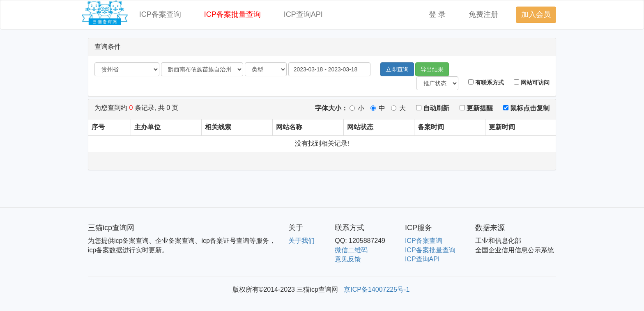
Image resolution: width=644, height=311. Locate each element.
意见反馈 (348, 259)
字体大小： (331, 108)
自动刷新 (433, 108)
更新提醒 (476, 108)
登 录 (437, 14)
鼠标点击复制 (526, 108)
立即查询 (397, 69)
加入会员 (536, 14)
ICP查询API (303, 14)
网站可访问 (532, 82)
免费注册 (483, 14)
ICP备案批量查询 (232, 14)
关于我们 (301, 241)
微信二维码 (351, 250)
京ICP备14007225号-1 (377, 289)
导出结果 (432, 69)
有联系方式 (486, 82)
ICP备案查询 (160, 14)
